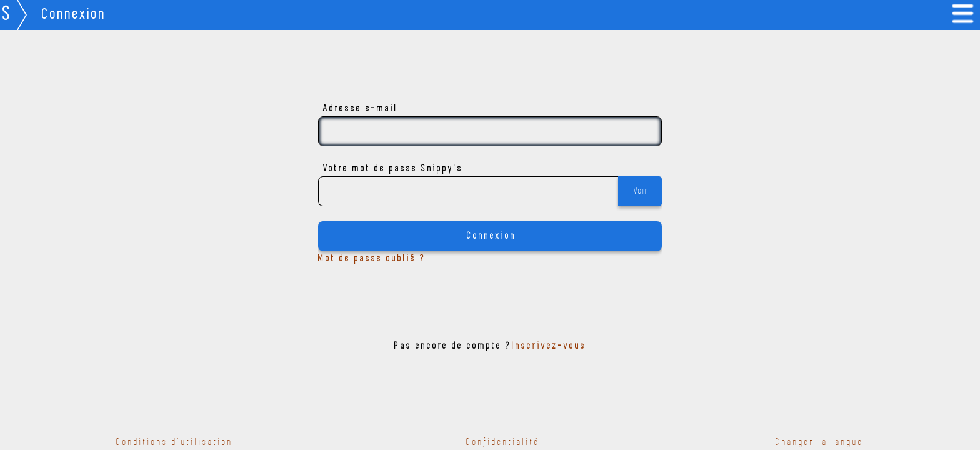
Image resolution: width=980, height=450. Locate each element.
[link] (965, 15)
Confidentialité (503, 442)
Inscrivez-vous (549, 346)
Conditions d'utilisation (175, 442)
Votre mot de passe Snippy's (393, 169)
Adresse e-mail (361, 109)
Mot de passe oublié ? (372, 259)
